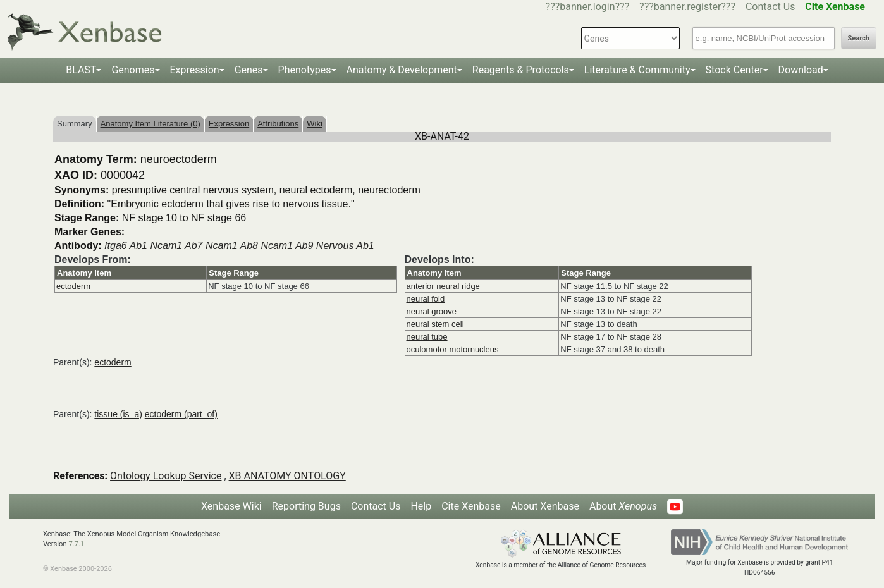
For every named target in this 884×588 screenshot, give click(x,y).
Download (801, 70)
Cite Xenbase (471, 506)
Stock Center (734, 70)
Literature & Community (637, 70)
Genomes (133, 70)
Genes (249, 70)
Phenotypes (305, 70)
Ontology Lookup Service (166, 476)
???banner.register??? (687, 7)
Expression (195, 70)
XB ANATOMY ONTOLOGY (287, 476)
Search (859, 38)
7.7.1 (76, 544)
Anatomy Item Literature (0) (150, 124)
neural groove (432, 311)
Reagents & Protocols (521, 70)
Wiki (315, 124)
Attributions (278, 124)
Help (421, 506)
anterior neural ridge (443, 286)
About (623, 506)
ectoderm (73, 286)
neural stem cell (435, 324)
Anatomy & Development (402, 70)
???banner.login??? (588, 7)
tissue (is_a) (118, 414)
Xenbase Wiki (231, 506)
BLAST (81, 70)
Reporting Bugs (306, 506)
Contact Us (770, 7)
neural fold (426, 299)
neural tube (427, 337)
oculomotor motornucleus (453, 349)
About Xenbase (545, 506)
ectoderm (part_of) (181, 414)
